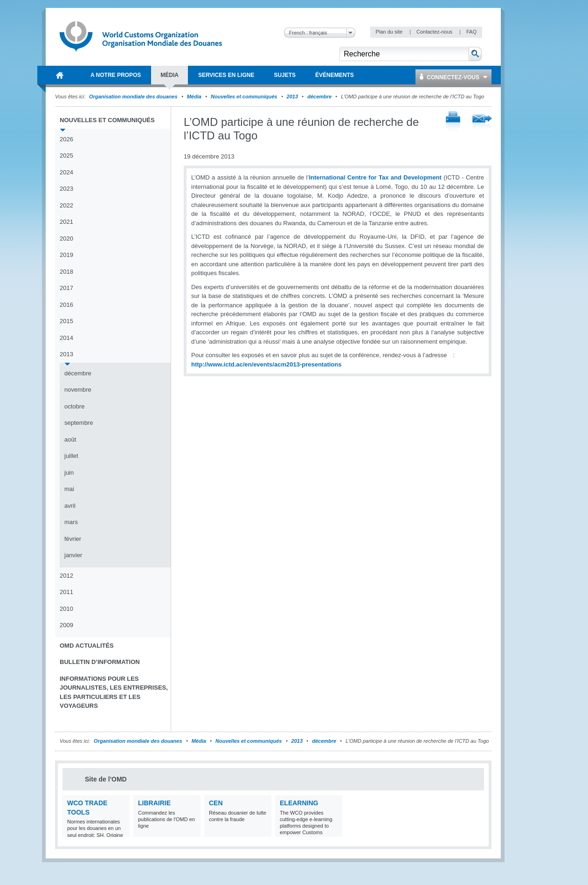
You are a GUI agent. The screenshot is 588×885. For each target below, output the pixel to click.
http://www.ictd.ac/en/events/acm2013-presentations (266, 364)
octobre (74, 406)
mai (69, 489)
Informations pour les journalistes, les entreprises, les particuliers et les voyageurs (114, 692)
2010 (66, 609)
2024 (66, 172)
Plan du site (390, 32)
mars (71, 522)
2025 (66, 156)
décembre (319, 97)
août (70, 439)
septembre (79, 423)
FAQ (471, 32)
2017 (66, 288)
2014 (66, 338)
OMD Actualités (87, 646)
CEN (216, 803)
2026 (66, 139)
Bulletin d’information (100, 662)
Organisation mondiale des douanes (133, 97)
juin (69, 473)
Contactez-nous (435, 32)
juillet (71, 456)
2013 (292, 97)
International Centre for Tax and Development (375, 177)
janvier (73, 555)
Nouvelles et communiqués (244, 97)
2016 (66, 305)
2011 (66, 592)
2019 (66, 255)
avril (70, 506)
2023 (66, 189)
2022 (66, 205)
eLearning (299, 803)
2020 (66, 239)
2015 (66, 321)
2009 (66, 625)
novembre (78, 390)
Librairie (154, 803)
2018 (66, 272)
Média (194, 97)
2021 (66, 222)
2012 (66, 576)
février (73, 539)
